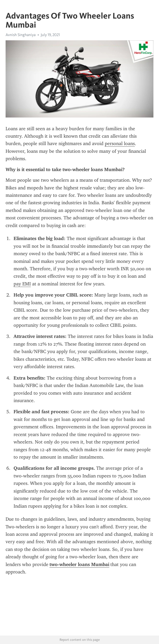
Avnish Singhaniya (21, 35)
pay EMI (22, 284)
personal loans (120, 143)
